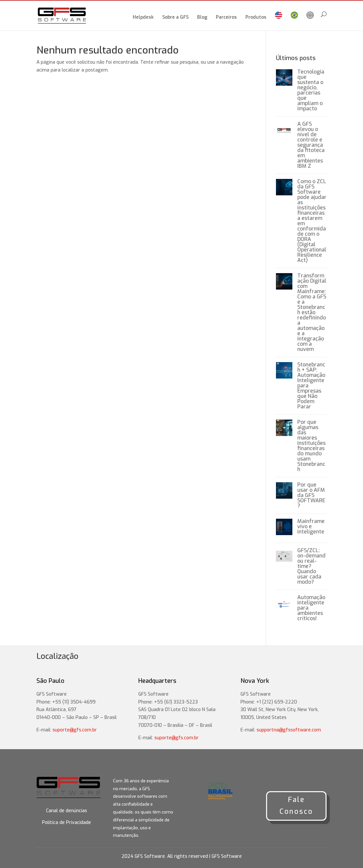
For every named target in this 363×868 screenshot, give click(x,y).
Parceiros (226, 18)
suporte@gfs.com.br (75, 730)
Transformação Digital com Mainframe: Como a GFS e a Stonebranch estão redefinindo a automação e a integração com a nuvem (312, 312)
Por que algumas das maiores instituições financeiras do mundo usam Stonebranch (311, 446)
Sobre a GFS (175, 18)
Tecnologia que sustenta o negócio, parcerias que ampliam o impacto (311, 90)
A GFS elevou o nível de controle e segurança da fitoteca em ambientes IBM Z (311, 145)
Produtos (256, 18)
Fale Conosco (296, 806)
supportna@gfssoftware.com (289, 730)
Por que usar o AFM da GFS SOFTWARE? (311, 495)
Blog (202, 18)
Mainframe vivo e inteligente (311, 526)
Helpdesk (143, 18)
